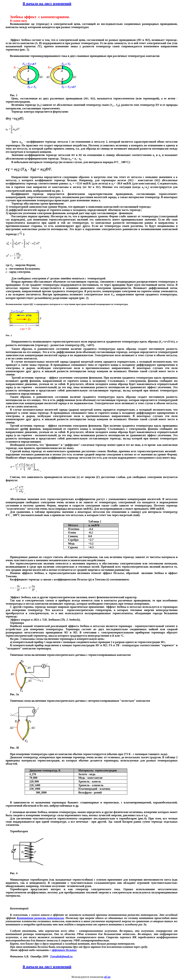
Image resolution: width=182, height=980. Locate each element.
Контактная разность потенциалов (40, 918)
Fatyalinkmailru (61, 956)
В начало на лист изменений (47, 4)
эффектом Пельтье (64, 950)
